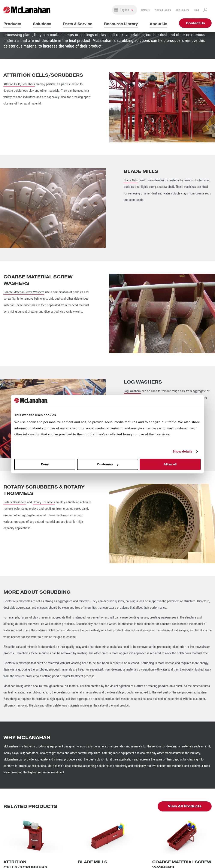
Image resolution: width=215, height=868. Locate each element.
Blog (196, 10)
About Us (158, 24)
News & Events (163, 10)
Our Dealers (182, 10)
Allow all (170, 464)
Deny (45, 464)
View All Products (185, 806)
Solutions (42, 24)
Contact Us (195, 23)
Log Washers (132, 391)
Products (12, 24)
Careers (145, 10)
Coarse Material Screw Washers (24, 292)
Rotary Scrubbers (15, 502)
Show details (183, 451)
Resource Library (121, 24)
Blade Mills (131, 180)
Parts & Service (78, 24)
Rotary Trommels (44, 502)
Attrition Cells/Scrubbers (19, 84)
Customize (108, 464)
